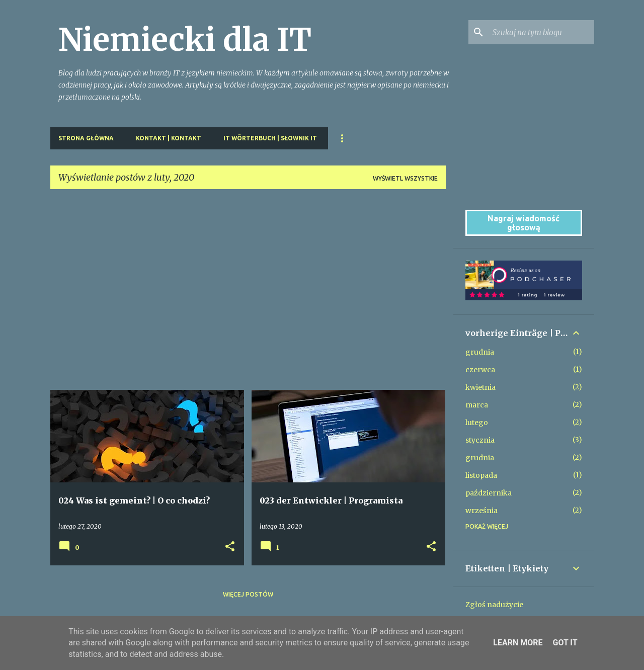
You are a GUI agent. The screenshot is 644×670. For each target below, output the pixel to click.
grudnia (480, 352)
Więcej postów (248, 594)
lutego (477, 423)
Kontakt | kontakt (169, 138)
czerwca (480, 370)
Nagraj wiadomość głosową (524, 223)
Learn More (518, 643)
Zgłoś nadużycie (494, 605)
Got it (565, 643)
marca (477, 405)
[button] (230, 547)
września (481, 511)
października (489, 493)
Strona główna (86, 138)
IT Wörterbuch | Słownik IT (270, 138)
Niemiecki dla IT (185, 40)
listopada (481, 475)
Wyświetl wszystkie (405, 178)
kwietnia (480, 387)
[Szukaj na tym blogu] (541, 32)
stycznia (480, 440)
